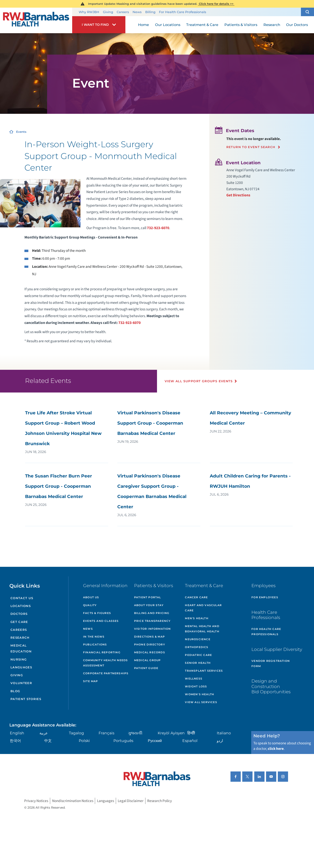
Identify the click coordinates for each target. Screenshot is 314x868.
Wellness (194, 679)
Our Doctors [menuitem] (297, 25)
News (137, 12)
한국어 (15, 741)
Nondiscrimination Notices (73, 801)
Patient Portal (148, 597)
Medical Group (148, 660)
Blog (15, 691)
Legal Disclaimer (131, 801)
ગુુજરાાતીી (135, 733)
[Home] (36, 20)
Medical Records (150, 652)
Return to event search (251, 147)
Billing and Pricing (152, 613)
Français (106, 733)
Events (21, 132)
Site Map (91, 681)
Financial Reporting (102, 652)
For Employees (265, 597)
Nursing (19, 659)
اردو (220, 741)
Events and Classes (101, 621)
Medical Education (21, 648)
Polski (84, 741)
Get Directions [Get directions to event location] (238, 195)
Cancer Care (196, 597)
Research (20, 638)
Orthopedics (197, 647)
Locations (21, 606)
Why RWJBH (89, 12)
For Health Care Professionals (183, 12)
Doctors (19, 614)
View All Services (201, 702)
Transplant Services (204, 671)
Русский (155, 741)
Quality (90, 605)
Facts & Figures (97, 613)
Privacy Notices (36, 801)
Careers (123, 12)
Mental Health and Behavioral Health (202, 629)
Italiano (224, 733)
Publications (95, 644)
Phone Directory (150, 644)
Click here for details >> (216, 4)
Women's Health (200, 694)
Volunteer (21, 683)
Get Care (19, 622)
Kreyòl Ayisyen (171, 733)
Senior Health (198, 663)
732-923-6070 (158, 228)
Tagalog (76, 733)
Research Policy (160, 801)
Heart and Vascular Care (203, 608)
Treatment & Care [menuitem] (202, 25)
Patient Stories (26, 699)
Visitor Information (153, 629)
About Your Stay (149, 605)
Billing (150, 12)
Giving (108, 12)
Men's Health (197, 618)
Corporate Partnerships (106, 673)
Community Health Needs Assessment (105, 663)
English (17, 733)
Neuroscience (198, 639)
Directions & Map (149, 637)
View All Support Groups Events (199, 381)
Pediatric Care (198, 655)
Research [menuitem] (272, 25)
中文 (48, 741)
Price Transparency (152, 621)
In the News (94, 637)
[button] (307, 12)
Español (190, 741)
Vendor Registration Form (271, 663)
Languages (21, 667)
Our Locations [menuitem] (168, 25)
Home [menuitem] (143, 25)
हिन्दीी (191, 733)
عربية (44, 733)
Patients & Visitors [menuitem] (241, 25)
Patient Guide (146, 668)
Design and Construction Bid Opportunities (271, 686)
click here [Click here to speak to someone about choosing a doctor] (276, 749)
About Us (91, 597)
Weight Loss (196, 686)
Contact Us (22, 598)
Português (123, 741)
